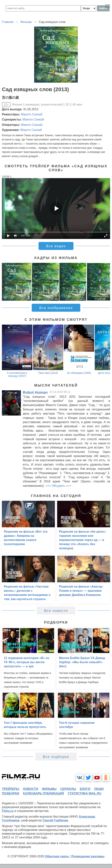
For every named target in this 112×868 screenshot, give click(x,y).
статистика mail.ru (85, 793)
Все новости (56, 611)
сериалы (68, 789)
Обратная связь (57, 856)
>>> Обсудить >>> (58, 486)
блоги (85, 789)
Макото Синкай (32, 114)
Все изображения (56, 308)
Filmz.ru (8, 811)
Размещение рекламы (88, 856)
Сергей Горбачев (55, 820)
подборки (11, 793)
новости (31, 789)
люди (99, 789)
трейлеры (11, 789)
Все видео (56, 246)
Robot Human (35, 392)
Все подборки (56, 757)
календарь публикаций (43, 793)
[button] (105, 282)
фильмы (49, 789)
